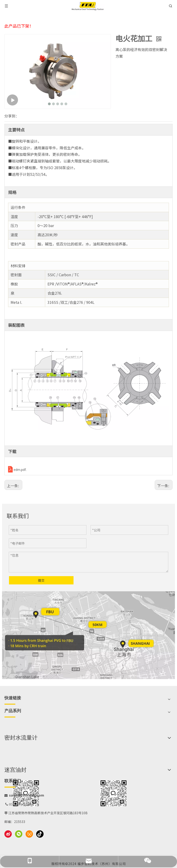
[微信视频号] (29, 834)
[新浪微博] (8, 834)
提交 (41, 580)
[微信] (19, 834)
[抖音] (40, 834)
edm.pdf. (20, 470)
